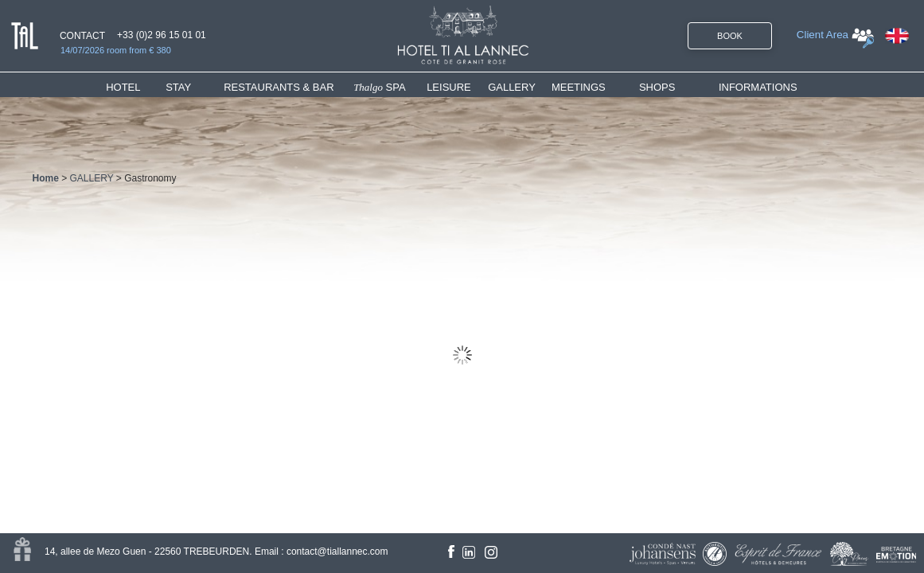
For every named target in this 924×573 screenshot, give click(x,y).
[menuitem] (136, 87)
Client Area (823, 35)
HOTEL (126, 87)
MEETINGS (579, 87)
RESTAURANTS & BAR (279, 87)
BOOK (730, 36)
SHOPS (657, 87)
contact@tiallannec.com (337, 552)
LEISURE (449, 87)
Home (46, 178)
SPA (380, 87)
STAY (178, 87)
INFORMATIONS (758, 87)
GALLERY (512, 87)
